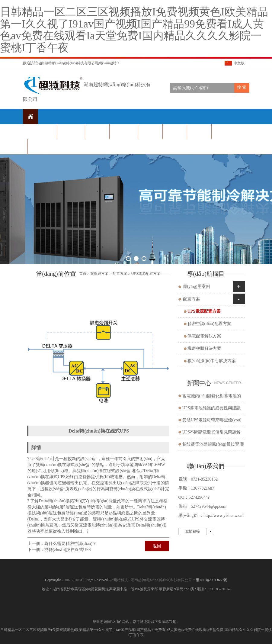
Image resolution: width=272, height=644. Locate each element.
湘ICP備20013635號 (211, 580)
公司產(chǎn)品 (124, 132)
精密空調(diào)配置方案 (209, 324)
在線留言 (224, 132)
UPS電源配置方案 (146, 274)
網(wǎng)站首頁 (42, 132)
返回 (157, 546)
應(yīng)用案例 (197, 287)
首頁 (83, 274)
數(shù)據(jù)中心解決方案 (212, 361)
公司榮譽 (175, 132)
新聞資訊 (97, 132)
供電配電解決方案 (204, 336)
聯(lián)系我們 (41, 147)
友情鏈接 (193, 531)
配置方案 (120, 274)
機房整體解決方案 (204, 348)
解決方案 (150, 132)
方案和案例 (199, 132)
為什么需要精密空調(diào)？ (70, 544)
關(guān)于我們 (71, 132)
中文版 (239, 63)
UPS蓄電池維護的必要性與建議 (212, 408)
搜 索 (242, 87)
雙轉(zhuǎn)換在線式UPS (68, 550)
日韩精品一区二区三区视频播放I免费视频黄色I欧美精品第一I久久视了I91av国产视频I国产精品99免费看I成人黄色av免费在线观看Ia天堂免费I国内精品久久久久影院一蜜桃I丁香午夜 (134, 30)
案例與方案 (99, 274)
